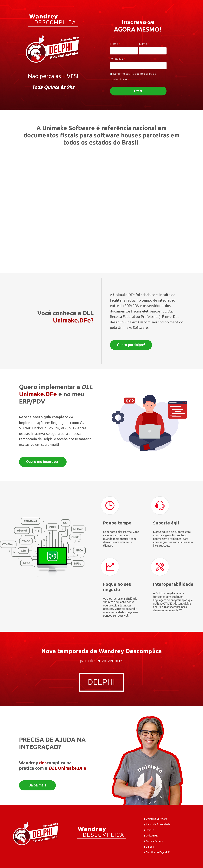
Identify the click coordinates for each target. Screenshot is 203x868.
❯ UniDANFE (150, 836)
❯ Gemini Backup (153, 841)
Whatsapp (118, 59)
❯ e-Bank (149, 847)
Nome (115, 44)
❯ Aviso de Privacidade (157, 824)
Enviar (138, 91)
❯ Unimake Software (155, 819)
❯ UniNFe (149, 830)
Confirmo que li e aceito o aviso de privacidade (134, 77)
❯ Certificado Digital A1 (157, 852)
